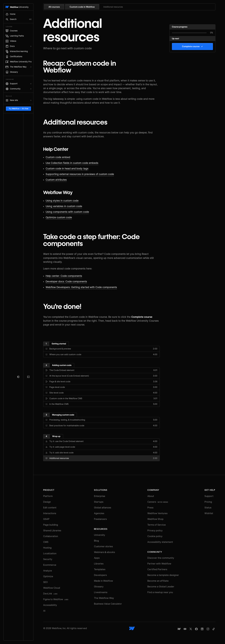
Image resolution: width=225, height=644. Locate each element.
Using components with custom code (70, 212)
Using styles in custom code (65, 201)
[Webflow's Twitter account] (193, 629)
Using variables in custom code (67, 206)
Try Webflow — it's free (21, 630)
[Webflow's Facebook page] (199, 629)
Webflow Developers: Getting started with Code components (84, 287)
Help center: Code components (67, 276)
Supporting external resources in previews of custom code (83, 174)
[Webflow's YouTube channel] (188, 629)
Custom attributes (59, 180)
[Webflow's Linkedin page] (205, 629)
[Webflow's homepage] (135, 628)
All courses (57, 7)
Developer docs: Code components (69, 282)
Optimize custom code (62, 217)
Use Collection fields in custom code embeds (75, 163)
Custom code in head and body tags (70, 169)
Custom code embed (61, 157)
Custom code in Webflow (85, 7)
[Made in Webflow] (182, 629)
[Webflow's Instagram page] (211, 629)
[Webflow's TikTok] (216, 629)
